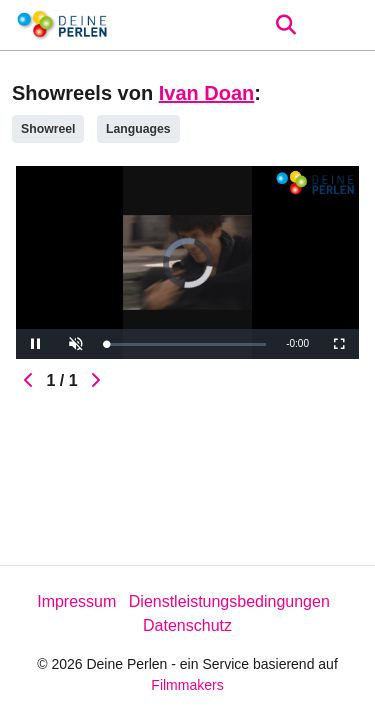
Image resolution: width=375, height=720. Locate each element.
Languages (138, 129)
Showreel (48, 129)
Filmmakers (187, 685)
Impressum (76, 601)
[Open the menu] (285, 25)
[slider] (186, 344)
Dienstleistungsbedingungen (229, 601)
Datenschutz (187, 625)
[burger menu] (345, 25)
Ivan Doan (207, 93)
